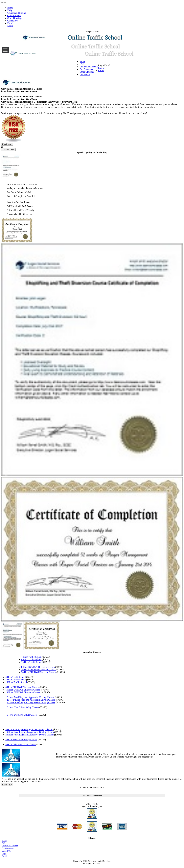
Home (82, 61)
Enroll (101, 71)
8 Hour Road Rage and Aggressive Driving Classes (30, 697)
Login (101, 68)
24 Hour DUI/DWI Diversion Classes (39, 672)
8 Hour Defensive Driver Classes (22, 715)
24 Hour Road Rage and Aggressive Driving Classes (31, 702)
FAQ (82, 64)
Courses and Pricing (89, 67)
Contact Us (85, 74)
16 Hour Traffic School (32, 662)
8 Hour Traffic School (31, 659)
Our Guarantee (86, 69)
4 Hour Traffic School (31, 657)
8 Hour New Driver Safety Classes (23, 707)
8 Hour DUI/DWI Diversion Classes (38, 667)
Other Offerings (87, 72)
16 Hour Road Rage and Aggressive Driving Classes (31, 700)
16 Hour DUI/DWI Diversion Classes (39, 670)
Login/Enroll (104, 68)
